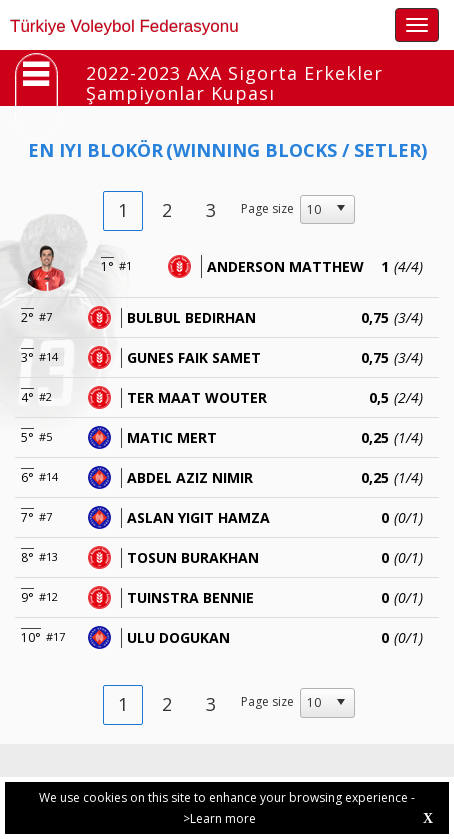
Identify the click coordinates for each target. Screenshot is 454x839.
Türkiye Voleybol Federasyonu (124, 26)
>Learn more (219, 818)
